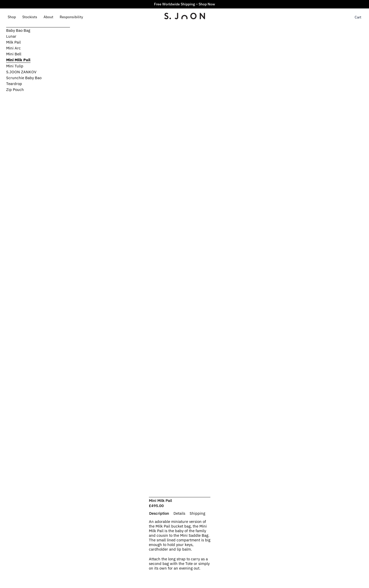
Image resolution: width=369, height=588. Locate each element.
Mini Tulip (15, 66)
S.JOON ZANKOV (21, 72)
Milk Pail (13, 42)
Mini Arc (13, 48)
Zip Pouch (15, 90)
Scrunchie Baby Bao (24, 78)
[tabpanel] (180, 548)
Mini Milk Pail (18, 60)
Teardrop (14, 84)
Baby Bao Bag (18, 30)
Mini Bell (14, 54)
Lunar (11, 36)
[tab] (159, 513)
